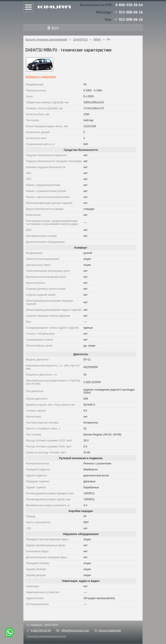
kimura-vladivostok (110, 631)
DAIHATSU (80, 39)
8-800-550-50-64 (129, 5)
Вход (55, 27)
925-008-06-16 (131, 12)
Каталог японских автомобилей (46, 39)
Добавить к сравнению (41, 77)
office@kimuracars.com (75, 631)
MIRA (97, 39)
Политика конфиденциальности (46, 636)
